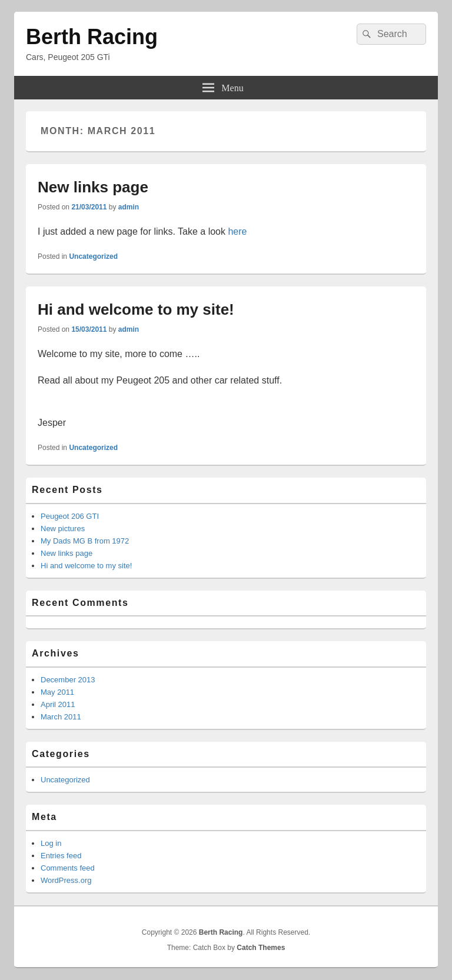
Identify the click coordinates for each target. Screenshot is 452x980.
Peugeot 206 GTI (70, 516)
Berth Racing (92, 37)
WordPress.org (66, 880)
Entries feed (61, 856)
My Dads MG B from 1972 (85, 541)
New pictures (63, 529)
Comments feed (68, 868)
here (237, 231)
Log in (51, 843)
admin (129, 207)
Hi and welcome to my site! (136, 309)
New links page (93, 187)
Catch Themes (261, 948)
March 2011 (61, 717)
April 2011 (58, 704)
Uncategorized (93, 256)
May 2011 (57, 692)
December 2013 (68, 680)
